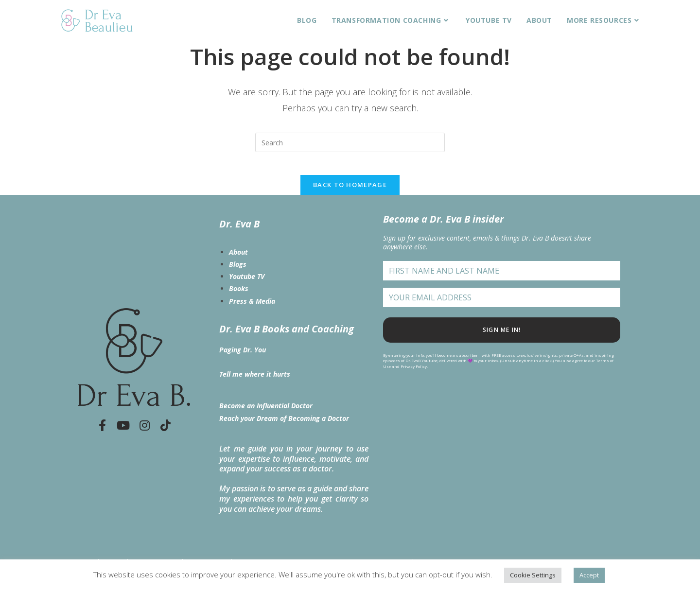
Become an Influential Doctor (266, 412)
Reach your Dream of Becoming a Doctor (284, 425)
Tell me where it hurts (255, 380)
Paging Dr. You (243, 356)
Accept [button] (589, 575)
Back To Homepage (350, 191)
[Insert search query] (350, 142)
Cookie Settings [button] (533, 575)
